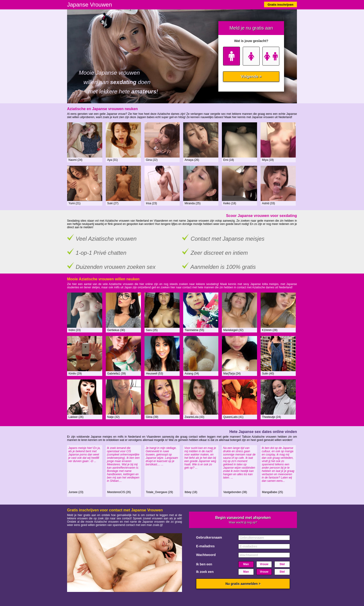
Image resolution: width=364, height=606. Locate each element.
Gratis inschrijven (281, 5)
